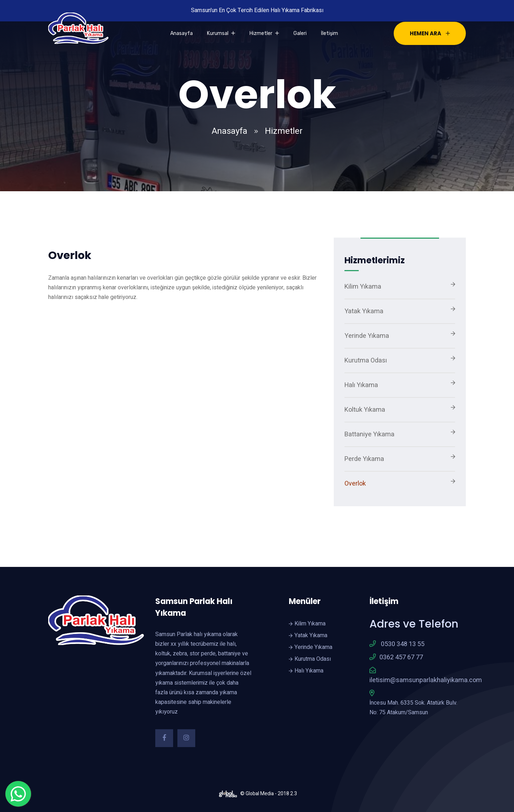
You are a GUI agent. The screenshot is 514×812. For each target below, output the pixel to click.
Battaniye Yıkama (369, 434)
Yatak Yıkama (364, 311)
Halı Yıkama (361, 385)
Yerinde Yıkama (367, 336)
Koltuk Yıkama (365, 410)
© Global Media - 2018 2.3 (257, 794)
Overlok (355, 484)
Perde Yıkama (364, 459)
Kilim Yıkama (363, 287)
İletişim (329, 33)
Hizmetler (264, 33)
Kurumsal (221, 33)
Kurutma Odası (366, 361)
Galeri (300, 33)
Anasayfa (182, 33)
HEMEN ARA (430, 33)
